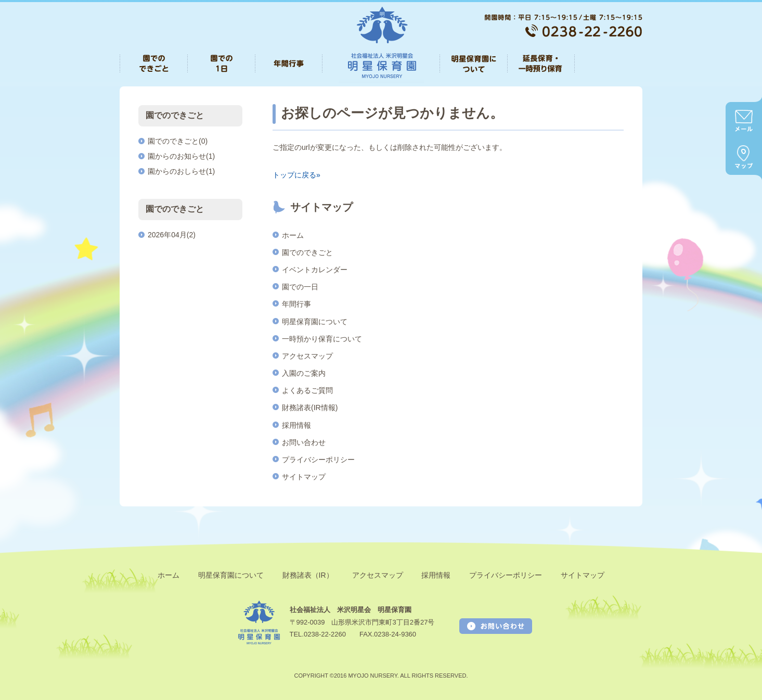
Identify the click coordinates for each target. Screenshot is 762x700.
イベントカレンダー (315, 270)
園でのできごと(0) (178, 141)
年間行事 (296, 304)
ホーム (293, 235)
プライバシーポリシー (318, 460)
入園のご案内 (304, 373)
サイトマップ (304, 477)
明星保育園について (315, 322)
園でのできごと (307, 252)
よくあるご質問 (307, 390)
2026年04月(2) (172, 235)
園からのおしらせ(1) (181, 171)
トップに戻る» (296, 175)
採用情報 (296, 425)
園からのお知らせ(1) (181, 156)
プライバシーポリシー (506, 575)
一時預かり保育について (322, 339)
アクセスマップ (307, 356)
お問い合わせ (304, 442)
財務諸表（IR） (308, 575)
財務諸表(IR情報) (310, 408)
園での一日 (300, 287)
